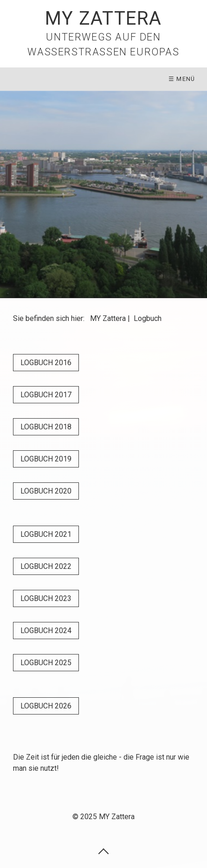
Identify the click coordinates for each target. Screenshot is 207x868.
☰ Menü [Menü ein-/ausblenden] (182, 79)
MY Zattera (103, 18)
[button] (46, 363)
